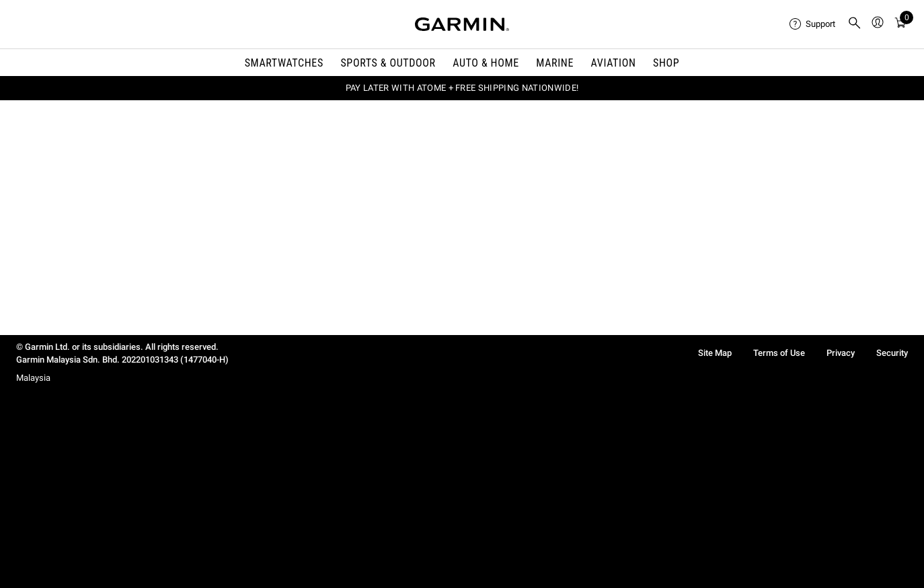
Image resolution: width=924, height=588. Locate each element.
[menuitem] (813, 24)
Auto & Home (486, 63)
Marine (555, 63)
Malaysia (33, 378)
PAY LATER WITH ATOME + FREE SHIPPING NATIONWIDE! (462, 88)
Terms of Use (779, 353)
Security (892, 353)
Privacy (841, 353)
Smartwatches (284, 63)
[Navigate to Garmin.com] (462, 24)
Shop (666, 63)
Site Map (715, 353)
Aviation (614, 63)
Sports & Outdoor (388, 63)
